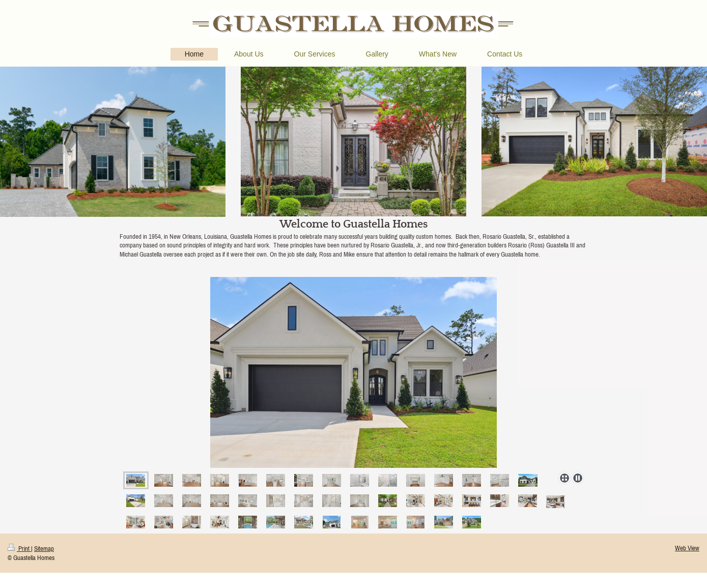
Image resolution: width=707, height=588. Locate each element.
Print (19, 549)
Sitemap (44, 549)
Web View (687, 548)
